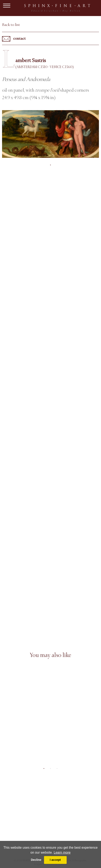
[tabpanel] (50, 134)
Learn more (62, 852)
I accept (55, 860)
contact (14, 39)
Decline (36, 860)
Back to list (11, 25)
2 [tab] (51, 769)
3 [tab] (57, 769)
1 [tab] (51, 165)
